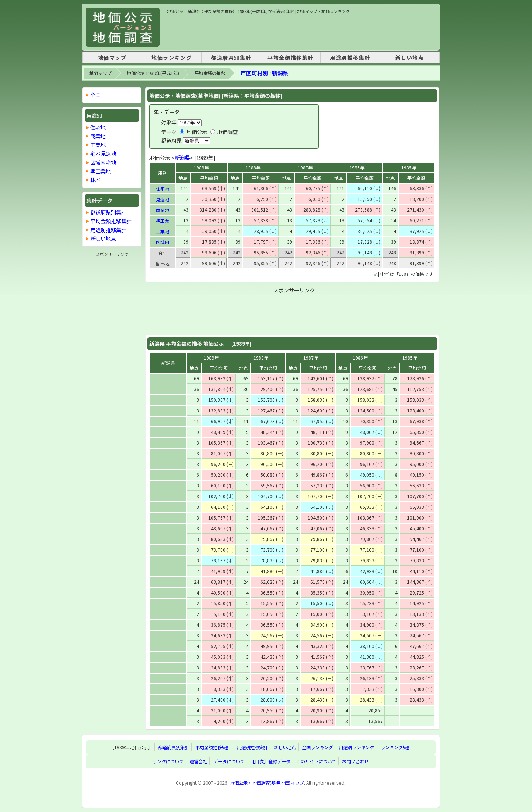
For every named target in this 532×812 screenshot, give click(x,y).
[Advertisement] (301, 31)
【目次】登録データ (270, 761)
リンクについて (168, 761)
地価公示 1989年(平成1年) (153, 73)
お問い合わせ (355, 761)
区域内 (163, 242)
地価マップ (112, 58)
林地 (95, 180)
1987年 (305, 167)
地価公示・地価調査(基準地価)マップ (267, 783)
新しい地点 (410, 58)
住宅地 (163, 189)
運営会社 (198, 761)
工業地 (163, 231)
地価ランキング (172, 58)
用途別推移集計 (350, 58)
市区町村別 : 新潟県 (265, 73)
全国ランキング (317, 747)
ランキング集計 (396, 747)
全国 (95, 95)
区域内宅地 (103, 162)
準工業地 (100, 171)
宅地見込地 (103, 153)
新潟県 (182, 157)
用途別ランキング (357, 747)
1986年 (357, 167)
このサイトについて (316, 761)
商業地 (163, 210)
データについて (229, 761)
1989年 (201, 167)
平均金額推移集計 (291, 58)
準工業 (163, 221)
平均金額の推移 (210, 73)
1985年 (409, 167)
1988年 (253, 167)
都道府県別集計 (231, 58)
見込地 (163, 199)
